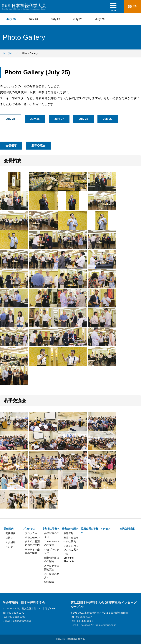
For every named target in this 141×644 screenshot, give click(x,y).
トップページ (10, 53)
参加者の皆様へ (51, 529)
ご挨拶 (9, 538)
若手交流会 (38, 146)
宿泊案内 (49, 582)
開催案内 (9, 529)
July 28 (78, 19)
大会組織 (10, 542)
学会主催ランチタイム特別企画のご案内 (32, 541)
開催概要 (10, 533)
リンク (9, 547)
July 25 (11, 19)
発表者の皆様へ (70, 529)
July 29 (100, 19)
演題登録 (68, 533)
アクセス (105, 529)
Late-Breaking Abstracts (69, 558)
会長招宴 (11, 146)
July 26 (33, 19)
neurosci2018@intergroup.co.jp (99, 625)
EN (133, 6)
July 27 (56, 19)
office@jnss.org (22, 621)
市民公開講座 (127, 529)
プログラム (29, 529)
